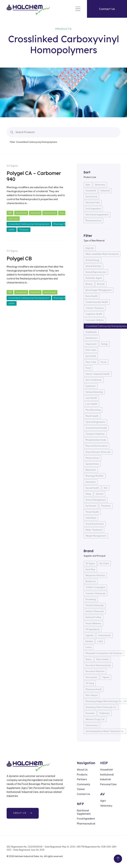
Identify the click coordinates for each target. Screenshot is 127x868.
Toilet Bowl (91, 518)
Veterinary (100, 185)
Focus (104, 362)
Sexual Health (92, 488)
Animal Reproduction (96, 272)
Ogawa (106, 677)
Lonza (89, 647)
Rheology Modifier (95, 476)
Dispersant (91, 344)
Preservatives (92, 458)
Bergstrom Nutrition (95, 575)
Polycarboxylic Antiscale (98, 452)
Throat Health (92, 512)
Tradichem (104, 713)
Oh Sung (90, 683)
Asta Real (90, 569)
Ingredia (90, 635)
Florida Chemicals (95, 605)
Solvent (100, 494)
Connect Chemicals (95, 593)
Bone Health (92, 296)
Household (21, 213)
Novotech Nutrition (95, 671)
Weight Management (96, 536)
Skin (106, 488)
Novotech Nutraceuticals (98, 665)
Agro (88, 185)
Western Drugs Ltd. (95, 719)
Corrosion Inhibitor (95, 320)
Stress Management (96, 500)
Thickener (24, 230)
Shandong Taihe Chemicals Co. (101, 707)
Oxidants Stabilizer (95, 434)
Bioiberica (91, 581)
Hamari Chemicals (95, 611)
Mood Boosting (93, 410)
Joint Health (91, 398)
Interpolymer (105, 635)
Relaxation (91, 470)
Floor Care (91, 362)
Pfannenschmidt (94, 689)
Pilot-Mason (92, 695)
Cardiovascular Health (97, 302)
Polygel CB (19, 258)
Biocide (101, 284)
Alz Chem (104, 563)
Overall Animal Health (96, 428)
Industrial (35, 213)
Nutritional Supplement (97, 215)
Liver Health (91, 404)
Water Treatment (94, 530)
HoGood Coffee (93, 617)
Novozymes (91, 677)
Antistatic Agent (94, 278)
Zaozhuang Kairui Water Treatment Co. (105, 731)
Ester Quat (91, 350)
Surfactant (91, 506)
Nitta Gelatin (103, 659)
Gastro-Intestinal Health (98, 374)
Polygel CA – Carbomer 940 (34, 176)
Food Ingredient (93, 209)
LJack (100, 641)
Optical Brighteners (95, 422)
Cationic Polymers (95, 308)
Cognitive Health (94, 314)
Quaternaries (92, 464)
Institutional (50, 213)
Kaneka (89, 641)
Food (88, 368)
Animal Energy (93, 260)
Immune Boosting (94, 392)
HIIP (10, 213)
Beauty (89, 284)
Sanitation (91, 482)
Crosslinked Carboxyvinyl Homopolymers (29, 224)
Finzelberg (91, 599)
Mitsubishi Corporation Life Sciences (104, 653)
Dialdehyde (91, 332)
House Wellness (93, 623)
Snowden (90, 713)
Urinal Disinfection (95, 524)
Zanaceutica (92, 725)
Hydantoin (91, 386)
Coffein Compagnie (95, 587)
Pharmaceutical (93, 221)
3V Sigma (12, 166)
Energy (104, 344)
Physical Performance (96, 446)
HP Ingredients (93, 629)
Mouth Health (92, 416)
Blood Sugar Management (98, 290)
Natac (89, 659)
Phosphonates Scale (96, 440)
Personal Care (93, 203)
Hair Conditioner (94, 380)
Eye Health (91, 356)
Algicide (90, 248)
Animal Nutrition (93, 266)
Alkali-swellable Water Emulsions (102, 254)
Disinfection (92, 338)
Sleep (88, 494)
